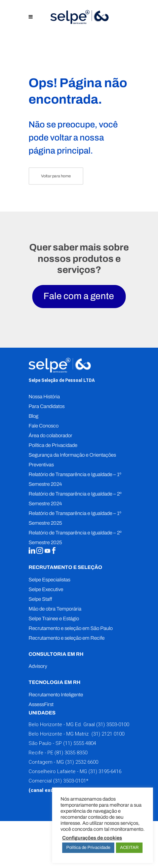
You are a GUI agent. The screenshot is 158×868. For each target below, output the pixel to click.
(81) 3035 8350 (71, 753)
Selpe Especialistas (49, 580)
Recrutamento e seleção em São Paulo (71, 628)
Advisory (38, 666)
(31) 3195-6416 (105, 771)
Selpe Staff (40, 599)
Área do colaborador (50, 436)
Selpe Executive (46, 589)
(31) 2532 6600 (82, 762)
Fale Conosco (44, 426)
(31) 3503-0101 (70, 781)
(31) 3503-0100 (113, 725)
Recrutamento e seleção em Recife (67, 638)
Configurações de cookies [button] (92, 838)
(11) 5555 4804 (79, 743)
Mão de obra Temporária (55, 609)
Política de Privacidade (53, 445)
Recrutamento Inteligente (56, 695)
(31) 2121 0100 (107, 734)
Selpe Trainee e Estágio (54, 619)
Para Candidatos (47, 406)
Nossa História (44, 397)
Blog (33, 416)
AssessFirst (41, 704)
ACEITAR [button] (129, 848)
